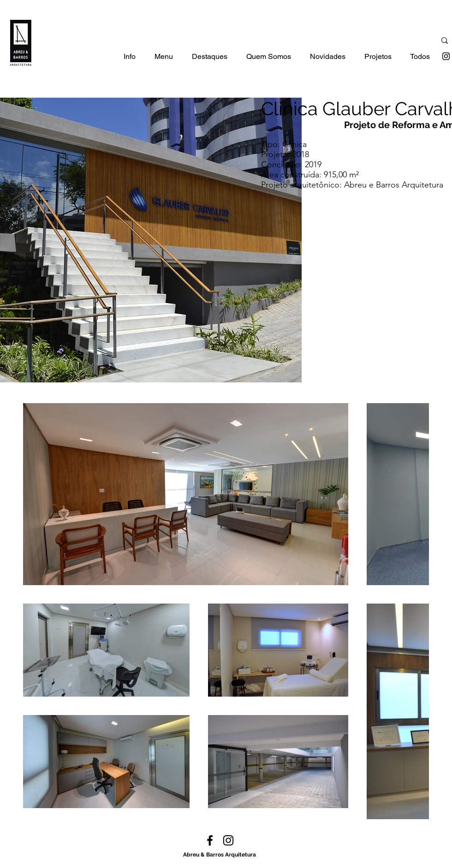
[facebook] (210, 840)
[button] (129, 60)
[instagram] (446, 56)
